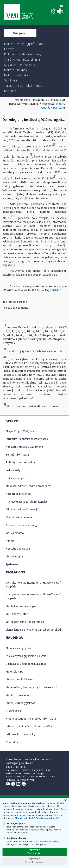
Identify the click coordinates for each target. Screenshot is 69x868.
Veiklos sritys (14, 470)
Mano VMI (28, 780)
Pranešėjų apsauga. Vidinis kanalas (27, 502)
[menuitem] (25, 44)
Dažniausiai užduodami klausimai (26, 664)
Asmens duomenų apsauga (22, 525)
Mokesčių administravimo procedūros (29, 486)
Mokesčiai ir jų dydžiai (19, 648)
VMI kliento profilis (17, 614)
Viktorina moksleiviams (20, 679)
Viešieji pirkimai (15, 533)
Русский (44, 108)
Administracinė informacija (22, 510)
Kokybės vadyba (16, 478)
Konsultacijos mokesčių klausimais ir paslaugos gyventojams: (28, 761)
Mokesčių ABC (14, 672)
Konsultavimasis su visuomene (24, 447)
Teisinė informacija (17, 455)
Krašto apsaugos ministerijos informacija (31, 719)
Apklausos (12, 564)
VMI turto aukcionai (18, 695)
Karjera (10, 541)
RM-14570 (56, 290)
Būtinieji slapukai (14, 824)
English (60, 104)
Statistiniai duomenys (19, 517)
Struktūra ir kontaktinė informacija (27, 439)
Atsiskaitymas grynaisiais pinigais (26, 656)
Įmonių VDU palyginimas (20, 703)
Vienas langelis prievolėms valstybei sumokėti (33, 630)
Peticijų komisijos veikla (20, 462)
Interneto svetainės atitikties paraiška (29, 727)
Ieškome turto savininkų (20, 734)
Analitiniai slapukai (15, 838)
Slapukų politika (23, 818)
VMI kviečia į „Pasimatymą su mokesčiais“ (31, 687)
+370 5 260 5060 (16, 767)
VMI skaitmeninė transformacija (25, 622)
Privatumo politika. (46, 818)
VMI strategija (14, 557)
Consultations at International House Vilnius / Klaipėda (33, 585)
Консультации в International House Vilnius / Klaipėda (33, 596)
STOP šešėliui (14, 711)
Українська (57, 108)
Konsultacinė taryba (18, 549)
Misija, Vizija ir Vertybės (20, 431)
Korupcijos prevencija (19, 494)
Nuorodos (12, 742)
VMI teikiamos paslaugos (21, 606)
